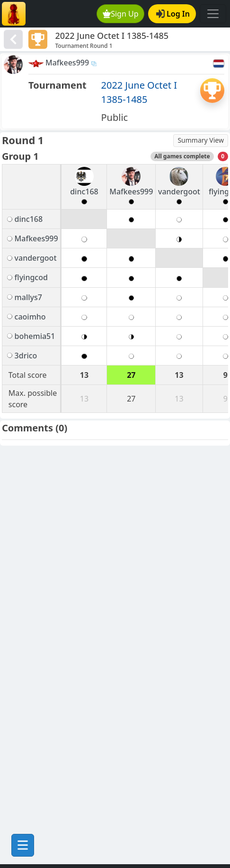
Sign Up (121, 14)
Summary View (201, 140)
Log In (173, 14)
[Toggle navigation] (213, 14)
